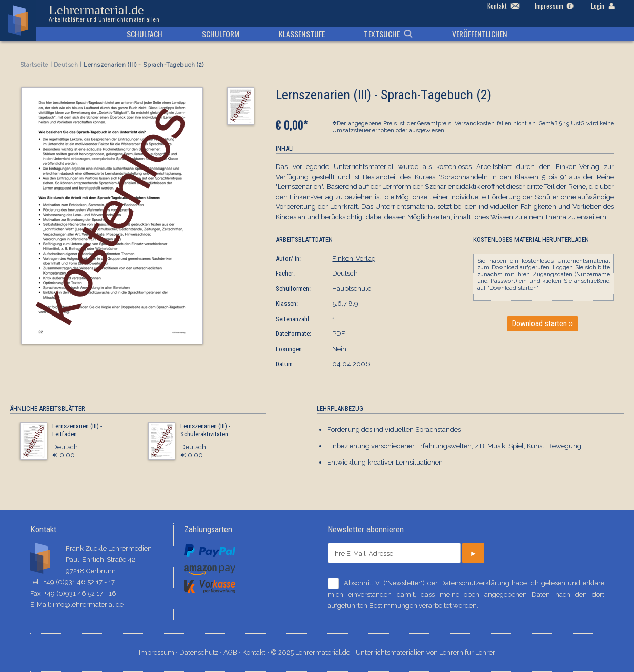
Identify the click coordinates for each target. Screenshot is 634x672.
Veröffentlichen (480, 34)
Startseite (34, 65)
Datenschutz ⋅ (201, 652)
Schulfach (145, 34)
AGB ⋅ (233, 652)
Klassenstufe (302, 34)
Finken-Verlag (354, 258)
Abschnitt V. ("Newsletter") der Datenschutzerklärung (427, 583)
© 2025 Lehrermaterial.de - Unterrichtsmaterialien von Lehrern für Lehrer (383, 652)
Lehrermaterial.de (104, 13)
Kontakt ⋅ (257, 652)
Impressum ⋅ (159, 652)
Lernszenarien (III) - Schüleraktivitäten (205, 430)
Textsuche (382, 34)
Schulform (221, 34)
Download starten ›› (543, 324)
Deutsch (66, 65)
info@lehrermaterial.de (88, 605)
